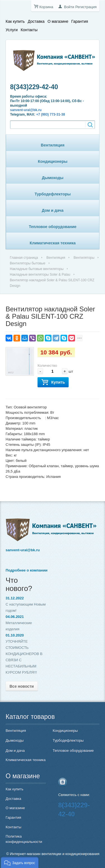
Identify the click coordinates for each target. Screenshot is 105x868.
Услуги (12, 30)
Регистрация (86, 7)
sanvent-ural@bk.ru (26, 110)
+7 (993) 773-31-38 (51, 114)
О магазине (58, 21)
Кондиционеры (53, 161)
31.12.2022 (15, 598)
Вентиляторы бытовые (28, 263)
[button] (20, 862)
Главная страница (24, 258)
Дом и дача (53, 210)
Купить (53, 382)
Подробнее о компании (26, 570)
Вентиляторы (84, 258)
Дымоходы (53, 178)
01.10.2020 (15, 635)
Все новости (22, 686)
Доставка (36, 21)
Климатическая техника (53, 243)
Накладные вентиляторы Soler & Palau (40, 275)
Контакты (29, 30)
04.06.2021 (15, 617)
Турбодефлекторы (53, 194)
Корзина (46, 7)
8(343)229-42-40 (34, 87)
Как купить (15, 21)
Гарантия (80, 21)
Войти (69, 7)
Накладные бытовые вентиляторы (37, 269)
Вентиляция (53, 145)
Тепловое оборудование (53, 227)
